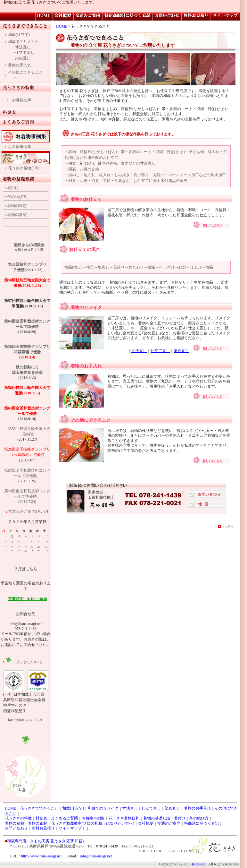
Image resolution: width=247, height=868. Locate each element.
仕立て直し (160, 351)
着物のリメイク (86, 308)
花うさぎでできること (39, 808)
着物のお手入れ (86, 366)
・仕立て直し (23, 53)
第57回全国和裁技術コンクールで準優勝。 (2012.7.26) (27, 476)
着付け (13, 188)
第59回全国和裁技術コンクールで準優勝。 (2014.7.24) (27, 496)
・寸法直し (21, 47)
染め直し (181, 351)
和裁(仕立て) (19, 35)
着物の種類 (17, 206)
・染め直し (21, 58)
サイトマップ (70, 828)
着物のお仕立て (86, 199)
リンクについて (24, 662)
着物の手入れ (20, 65)
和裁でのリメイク (23, 42)
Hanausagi (198, 864)
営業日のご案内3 (23, 511)
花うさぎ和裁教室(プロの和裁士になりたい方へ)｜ (95, 823)
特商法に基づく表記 (202, 823)
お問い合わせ (16, 828)
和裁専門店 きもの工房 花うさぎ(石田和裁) (45, 841)
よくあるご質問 (64, 818)
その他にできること (91, 420)
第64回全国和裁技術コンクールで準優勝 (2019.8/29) (27, 327)
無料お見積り (43, 828)
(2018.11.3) (27, 378)
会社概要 (146, 823)
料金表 (41, 818)
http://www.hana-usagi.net (41, 856)
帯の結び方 (17, 197)
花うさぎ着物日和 (23, 168)
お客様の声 (22, 100)
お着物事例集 (20, 147)
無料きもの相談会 (29, 245)
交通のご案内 (169, 823)
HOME (62, 26)
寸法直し (139, 351)
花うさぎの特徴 (18, 818)
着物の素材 (17, 215)
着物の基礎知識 (157, 818)
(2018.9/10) (27, 413)
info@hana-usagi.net (96, 856)
